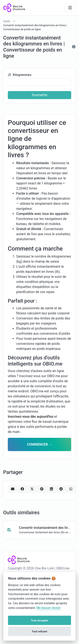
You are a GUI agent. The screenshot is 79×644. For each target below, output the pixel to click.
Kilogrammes (20, 75)
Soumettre (39, 95)
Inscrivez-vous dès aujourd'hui (31, 417)
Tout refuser (39, 631)
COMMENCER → (39, 444)
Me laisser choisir (48, 608)
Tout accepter (40, 620)
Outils (7, 21)
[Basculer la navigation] (70, 8)
